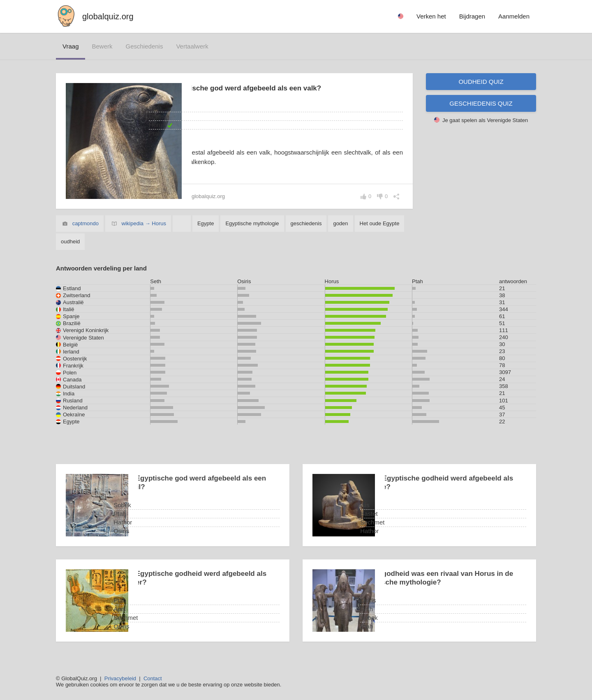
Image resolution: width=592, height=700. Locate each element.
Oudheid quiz (481, 82)
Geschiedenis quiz (481, 103)
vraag (71, 46)
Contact (153, 678)
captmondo (86, 223)
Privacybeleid (120, 678)
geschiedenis (145, 46)
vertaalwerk (192, 46)
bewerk (102, 46)
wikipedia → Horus (144, 223)
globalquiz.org (108, 16)
